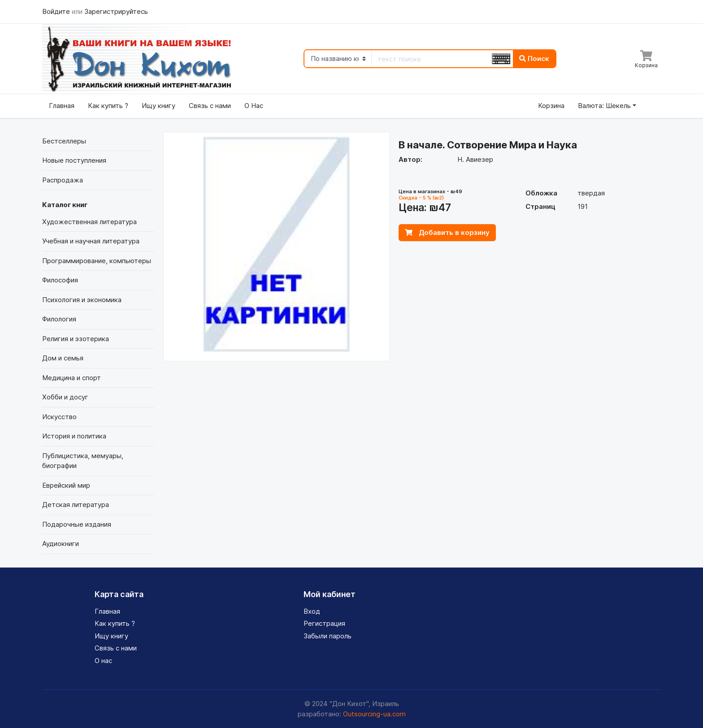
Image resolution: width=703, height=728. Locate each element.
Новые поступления (74, 160)
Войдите (57, 11)
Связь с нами (210, 106)
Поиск (534, 58)
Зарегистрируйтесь (116, 11)
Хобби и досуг (65, 397)
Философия (60, 280)
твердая (591, 193)
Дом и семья (63, 358)
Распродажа (63, 180)
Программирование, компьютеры (97, 261)
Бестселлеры (64, 141)
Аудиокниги (61, 544)
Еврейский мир (66, 485)
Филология (59, 319)
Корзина (551, 106)
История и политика (74, 436)
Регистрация (324, 623)
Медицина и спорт (72, 378)
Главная (62, 106)
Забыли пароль (328, 636)
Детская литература (76, 505)
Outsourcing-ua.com (374, 714)
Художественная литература (89, 222)
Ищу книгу (158, 106)
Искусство (59, 417)
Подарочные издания (77, 524)
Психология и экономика (82, 300)
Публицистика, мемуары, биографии (83, 461)
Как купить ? (108, 106)
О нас (103, 661)
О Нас (254, 106)
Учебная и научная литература (91, 241)
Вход (312, 611)
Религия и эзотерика (76, 339)
